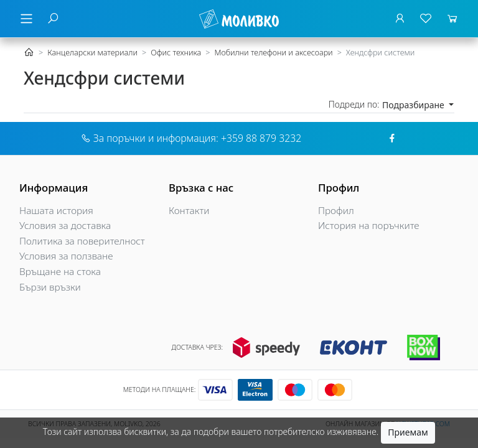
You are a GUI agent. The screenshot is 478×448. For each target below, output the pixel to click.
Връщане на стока (60, 272)
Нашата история (56, 211)
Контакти (189, 211)
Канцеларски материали (92, 53)
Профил (336, 211)
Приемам (408, 432)
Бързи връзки (50, 287)
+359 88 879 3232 (261, 138)
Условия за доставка (65, 226)
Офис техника (176, 53)
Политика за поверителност (82, 241)
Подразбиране (414, 105)
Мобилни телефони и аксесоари (273, 53)
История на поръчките (369, 226)
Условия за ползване (66, 256)
